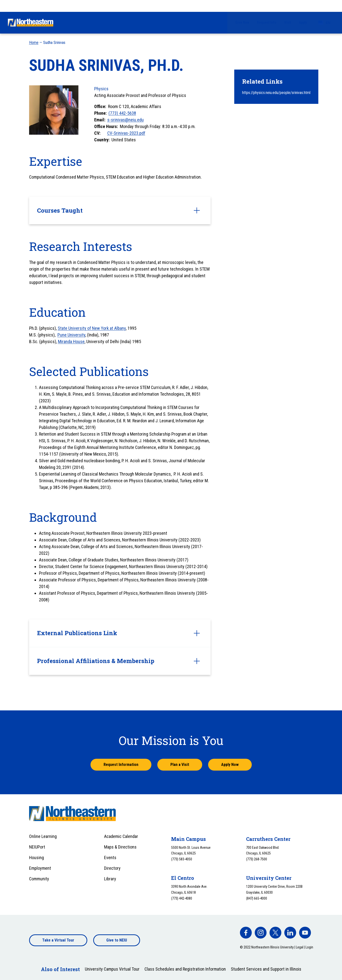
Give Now (242, 6)
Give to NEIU (117, 940)
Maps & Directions (120, 847)
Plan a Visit (180, 765)
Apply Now (230, 765)
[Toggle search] (331, 23)
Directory (112, 868)
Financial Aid (173, 22)
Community (39, 879)
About (309, 22)
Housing (36, 858)
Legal (300, 947)
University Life (240, 22)
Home (34, 43)
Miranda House (71, 342)
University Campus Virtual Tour (112, 969)
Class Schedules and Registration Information (185, 969)
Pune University (71, 335)
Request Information (121, 765)
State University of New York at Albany (92, 328)
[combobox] (324, 6)
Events (110, 858)
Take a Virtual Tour (58, 940)
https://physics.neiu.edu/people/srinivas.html (276, 93)
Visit (288, 6)
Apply (303, 6)
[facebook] (246, 933)
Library (110, 879)
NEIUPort (37, 847)
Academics (206, 22)
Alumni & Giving (278, 22)
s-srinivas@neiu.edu (126, 120)
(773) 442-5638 (122, 113)
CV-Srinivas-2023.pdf (126, 133)
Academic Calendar (121, 836)
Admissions (140, 22)
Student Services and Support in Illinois (266, 969)
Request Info (267, 6)
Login (309, 947)
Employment (40, 868)
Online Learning (43, 836)
